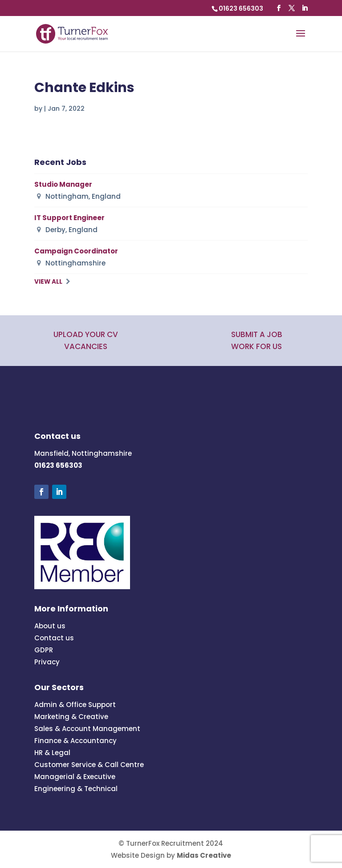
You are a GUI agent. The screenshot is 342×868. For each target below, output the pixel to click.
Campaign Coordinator (76, 251)
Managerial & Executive (75, 777)
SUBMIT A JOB (257, 334)
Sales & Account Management (87, 729)
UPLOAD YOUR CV (86, 334)
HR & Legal (52, 753)
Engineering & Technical (76, 789)
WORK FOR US (256, 346)
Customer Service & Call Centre (89, 765)
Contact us (54, 638)
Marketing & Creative (71, 717)
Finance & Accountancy (75, 741)
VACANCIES (86, 346)
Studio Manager (63, 184)
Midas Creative (204, 855)
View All (48, 282)
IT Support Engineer (69, 218)
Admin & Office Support (75, 705)
